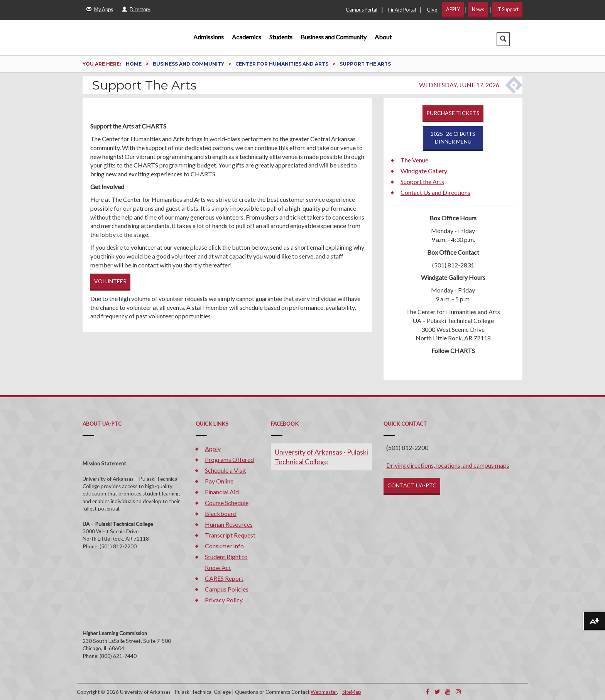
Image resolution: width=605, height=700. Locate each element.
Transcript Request (230, 535)
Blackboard (221, 513)
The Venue (414, 160)
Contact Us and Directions (435, 192)
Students (281, 37)
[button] (503, 39)
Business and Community (334, 37)
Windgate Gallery (424, 171)
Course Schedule (227, 503)
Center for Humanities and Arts (282, 64)
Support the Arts (422, 182)
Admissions (209, 37)
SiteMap (352, 692)
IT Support (507, 9)
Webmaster (324, 692)
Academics (247, 37)
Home (134, 64)
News (478, 9)
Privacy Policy (224, 600)
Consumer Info (224, 546)
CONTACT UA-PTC (412, 485)
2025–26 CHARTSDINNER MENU (453, 138)
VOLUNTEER (110, 281)
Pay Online (219, 481)
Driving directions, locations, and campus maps (448, 465)
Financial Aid (222, 492)
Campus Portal (362, 10)
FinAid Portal (402, 10)
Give (432, 10)
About (383, 37)
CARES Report (224, 578)
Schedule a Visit (226, 470)
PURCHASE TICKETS (453, 113)
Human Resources (229, 524)
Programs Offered (229, 459)
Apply (213, 449)
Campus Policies (227, 589)
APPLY (453, 9)
